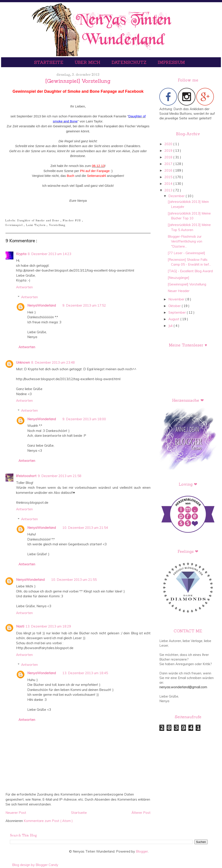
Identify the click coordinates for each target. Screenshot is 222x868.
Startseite (49, 62)
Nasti (20, 626)
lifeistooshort (26, 476)
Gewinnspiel (14, 225)
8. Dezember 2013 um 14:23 (49, 254)
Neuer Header (179, 291)
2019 (169, 151)
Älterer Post (141, 813)
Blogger (142, 851)
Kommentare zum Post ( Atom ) (48, 821)
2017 (169, 164)
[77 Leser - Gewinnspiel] (186, 253)
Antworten (24, 287)
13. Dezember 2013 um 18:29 (48, 626)
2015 (169, 177)
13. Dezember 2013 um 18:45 (85, 673)
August (174, 319)
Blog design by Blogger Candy (35, 865)
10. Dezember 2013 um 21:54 (85, 528)
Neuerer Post (16, 813)
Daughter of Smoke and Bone (39, 221)
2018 (169, 157)
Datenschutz (130, 62)
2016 (169, 170)
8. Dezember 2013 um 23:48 (53, 362)
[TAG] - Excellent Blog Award (190, 271)
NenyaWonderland (42, 305)
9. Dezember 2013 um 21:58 (60, 476)
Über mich (88, 62)
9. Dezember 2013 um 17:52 (84, 305)
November (177, 299)
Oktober (175, 306)
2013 (169, 190)
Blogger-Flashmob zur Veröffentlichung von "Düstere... (185, 241)
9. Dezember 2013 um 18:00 (84, 419)
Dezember (177, 196)
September (177, 312)
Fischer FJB (72, 221)
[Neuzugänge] (178, 278)
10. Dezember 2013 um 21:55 (74, 580)
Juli (171, 326)
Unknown (23, 362)
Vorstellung (57, 225)
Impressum (171, 62)
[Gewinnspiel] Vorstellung (187, 284)
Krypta (21, 254)
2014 (169, 184)
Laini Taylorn (36, 225)
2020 (169, 144)
